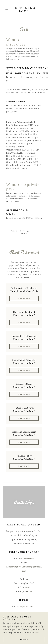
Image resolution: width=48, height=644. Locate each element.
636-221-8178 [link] (28, 558)
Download (24, 298)
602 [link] (28, 587)
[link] (24, 10)
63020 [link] (30, 591)
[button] (7, 10)
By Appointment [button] (26, 607)
